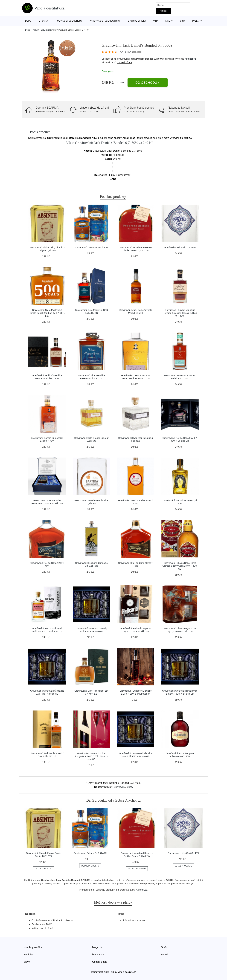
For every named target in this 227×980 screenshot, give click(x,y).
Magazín (97, 947)
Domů (28, 21)
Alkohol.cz (190, 59)
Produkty (36, 30)
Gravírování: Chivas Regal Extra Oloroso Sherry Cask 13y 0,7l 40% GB (180, 566)
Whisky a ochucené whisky (105, 21)
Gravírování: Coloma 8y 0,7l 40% (91, 247)
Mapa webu (99, 955)
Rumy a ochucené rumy (69, 21)
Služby (130, 787)
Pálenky (197, 21)
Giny (183, 21)
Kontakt (165, 955)
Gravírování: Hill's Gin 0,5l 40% (180, 247)
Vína (156, 21)
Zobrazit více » (125, 62)
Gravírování (46, 30)
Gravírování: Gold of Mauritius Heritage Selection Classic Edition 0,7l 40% (180, 313)
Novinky (28, 955)
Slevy (27, 962)
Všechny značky (33, 947)
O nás (164, 947)
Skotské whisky (137, 21)
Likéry (169, 21)
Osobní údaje (100, 962)
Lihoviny (44, 21)
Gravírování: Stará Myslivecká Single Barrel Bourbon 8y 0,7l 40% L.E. (47, 313)
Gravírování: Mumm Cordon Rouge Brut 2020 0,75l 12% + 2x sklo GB (91, 756)
